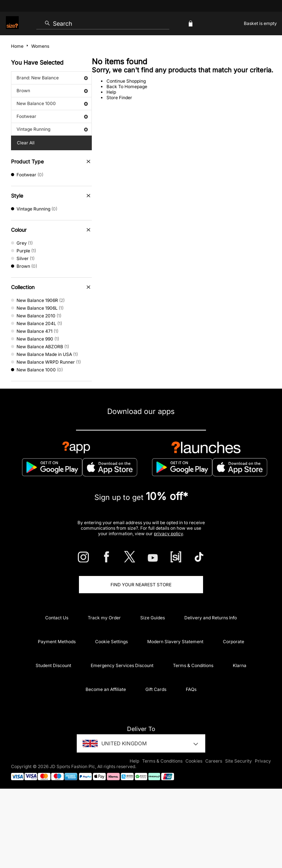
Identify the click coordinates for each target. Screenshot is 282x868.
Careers (214, 761)
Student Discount (53, 665)
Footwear (52, 116)
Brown (52, 91)
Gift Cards (156, 689)
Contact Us (57, 618)
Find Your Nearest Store (141, 585)
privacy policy (168, 534)
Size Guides (153, 618)
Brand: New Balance (52, 78)
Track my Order (104, 618)
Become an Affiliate (106, 689)
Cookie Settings (111, 642)
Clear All (26, 143)
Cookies (194, 761)
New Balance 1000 (52, 103)
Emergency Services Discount (122, 665)
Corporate (234, 642)
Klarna (240, 665)
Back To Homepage (127, 87)
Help (111, 92)
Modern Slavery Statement (175, 642)
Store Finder (119, 98)
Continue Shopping (126, 81)
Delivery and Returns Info (211, 618)
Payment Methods (57, 642)
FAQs (191, 689)
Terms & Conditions (193, 665)
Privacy (263, 761)
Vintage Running (52, 129)
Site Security (238, 761)
